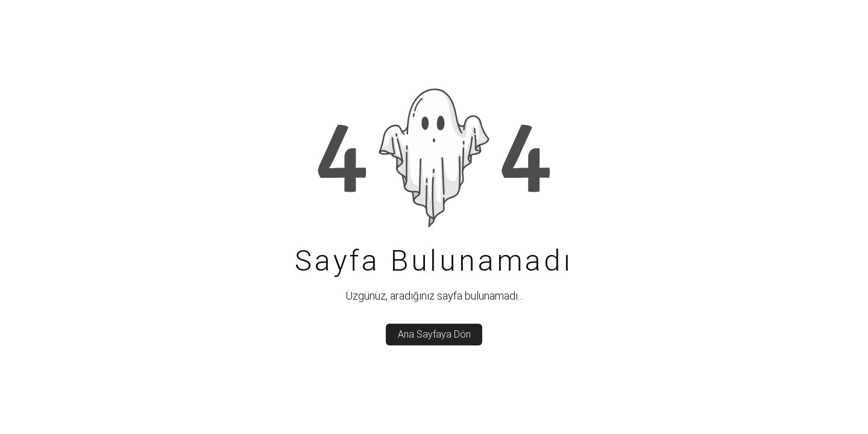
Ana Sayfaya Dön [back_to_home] (434, 334)
